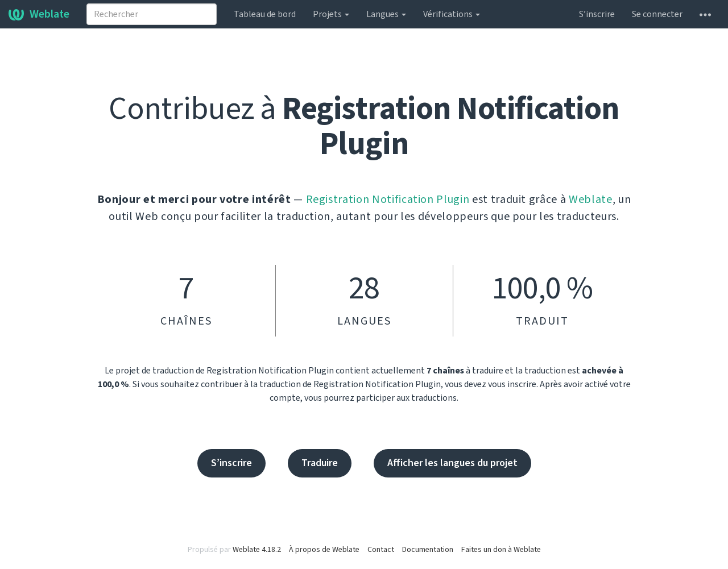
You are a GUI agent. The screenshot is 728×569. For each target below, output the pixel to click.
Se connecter (657, 14)
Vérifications (452, 14)
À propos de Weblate (324, 550)
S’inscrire (597, 14)
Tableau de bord (265, 14)
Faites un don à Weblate (501, 550)
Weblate (39, 14)
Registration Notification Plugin (388, 200)
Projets (331, 14)
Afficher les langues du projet (452, 463)
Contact (381, 550)
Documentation (428, 550)
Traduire (320, 463)
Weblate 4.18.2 (257, 550)
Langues (386, 14)
